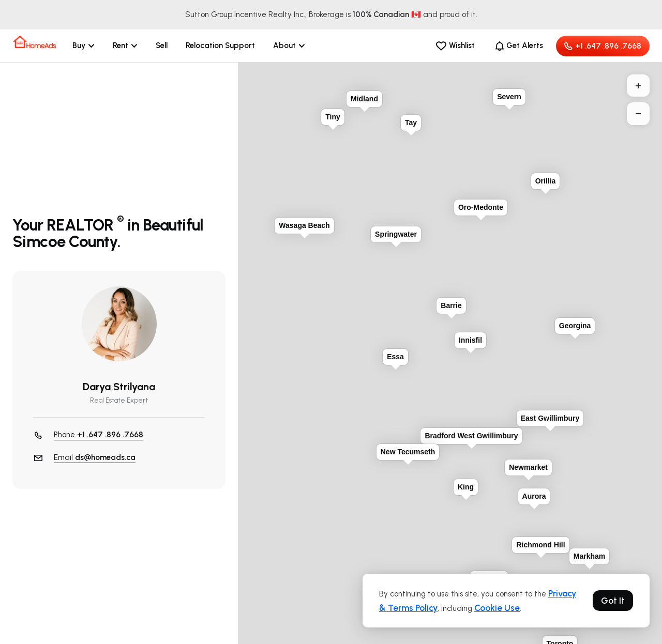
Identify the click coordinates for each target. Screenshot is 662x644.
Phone (99, 435)
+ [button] (638, 86)
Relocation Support (220, 45)
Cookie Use (497, 608)
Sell (162, 45)
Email (95, 458)
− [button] (638, 114)
